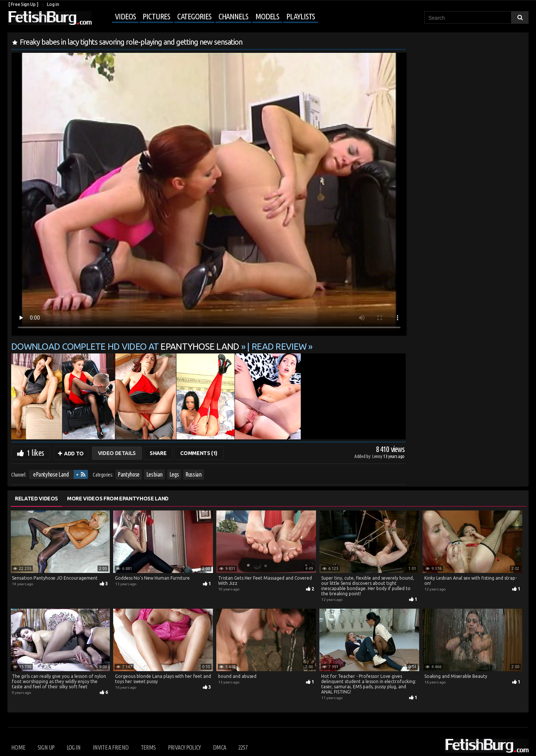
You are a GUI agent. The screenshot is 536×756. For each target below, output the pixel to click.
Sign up (46, 747)
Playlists (301, 16)
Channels (233, 16)
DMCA (219, 747)
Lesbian (155, 474)
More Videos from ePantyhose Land (118, 499)
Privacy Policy (184, 747)
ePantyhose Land (51, 474)
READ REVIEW (279, 347)
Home (18, 747)
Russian (194, 474)
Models (267, 16)
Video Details (117, 453)
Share (158, 453)
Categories (194, 16)
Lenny (378, 456)
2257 (243, 747)
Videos (125, 16)
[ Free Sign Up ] (23, 4)
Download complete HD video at (126, 347)
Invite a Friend (111, 747)
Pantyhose (129, 474)
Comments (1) (199, 453)
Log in (53, 4)
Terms (148, 747)
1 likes (35, 453)
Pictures (156, 16)
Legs (174, 474)
